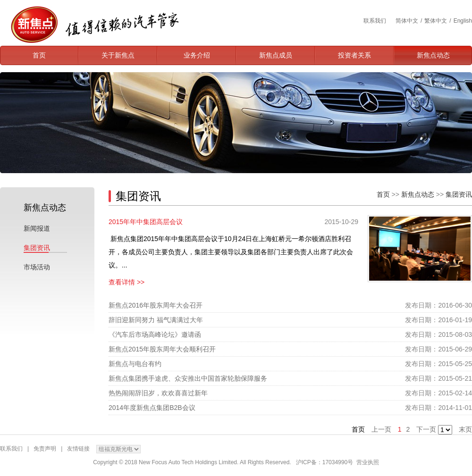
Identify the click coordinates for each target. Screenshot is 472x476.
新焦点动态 (433, 55)
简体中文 (407, 21)
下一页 (426, 429)
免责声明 (45, 449)
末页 (465, 429)
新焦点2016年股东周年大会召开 (156, 305)
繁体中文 (436, 21)
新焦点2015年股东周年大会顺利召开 (162, 349)
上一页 (381, 429)
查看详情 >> (126, 282)
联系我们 (375, 21)
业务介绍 (197, 55)
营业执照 (368, 462)
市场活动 (37, 267)
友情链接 (78, 449)
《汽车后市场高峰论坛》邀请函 (155, 334)
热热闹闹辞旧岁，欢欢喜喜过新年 (158, 393)
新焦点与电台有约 (135, 364)
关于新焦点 (118, 55)
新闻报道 (37, 228)
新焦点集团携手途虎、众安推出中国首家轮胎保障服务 (188, 378)
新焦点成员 (276, 55)
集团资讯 (37, 248)
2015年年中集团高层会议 (146, 222)
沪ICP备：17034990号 (324, 462)
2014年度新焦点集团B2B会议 (152, 408)
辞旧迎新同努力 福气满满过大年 (156, 320)
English (463, 21)
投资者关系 (354, 55)
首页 (39, 55)
